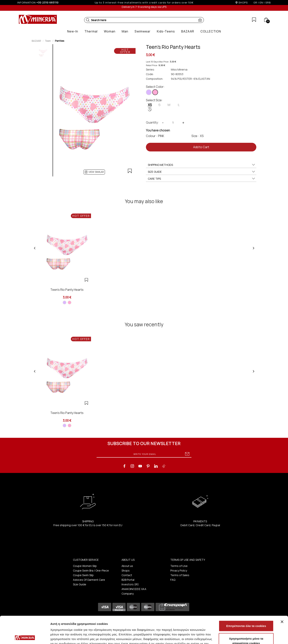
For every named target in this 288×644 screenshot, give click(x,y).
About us (127, 566)
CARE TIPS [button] (202, 179)
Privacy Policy (179, 570)
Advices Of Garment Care (89, 580)
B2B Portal (128, 580)
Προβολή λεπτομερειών (228, 636)
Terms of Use (179, 566)
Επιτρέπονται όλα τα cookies (246, 599)
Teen (48, 41)
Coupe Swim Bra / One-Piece (91, 570)
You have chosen (158, 130)
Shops (126, 570)
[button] (88, 20)
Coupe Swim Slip (83, 575)
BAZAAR (36, 41)
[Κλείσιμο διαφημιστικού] (282, 594)
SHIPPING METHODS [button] (202, 165)
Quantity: (152, 122)
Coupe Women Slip (85, 566)
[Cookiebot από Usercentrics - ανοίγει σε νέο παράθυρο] (25, 637)
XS (150, 107)
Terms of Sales (180, 575)
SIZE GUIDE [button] (202, 172)
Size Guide (80, 584)
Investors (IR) (130, 584)
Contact (127, 575)
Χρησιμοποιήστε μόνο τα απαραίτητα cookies (246, 614)
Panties (60, 41)
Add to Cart (201, 147)
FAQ (173, 580)
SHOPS (243, 2)
